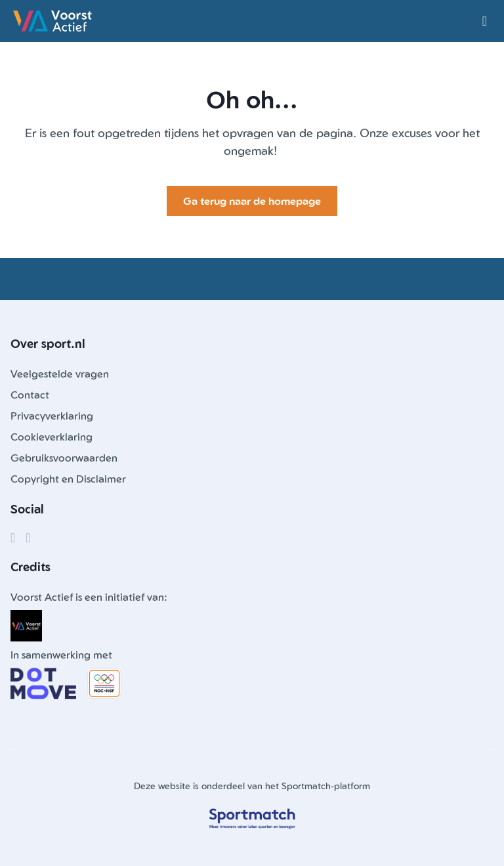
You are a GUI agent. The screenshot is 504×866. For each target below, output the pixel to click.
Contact (30, 395)
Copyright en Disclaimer (68, 479)
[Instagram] (28, 538)
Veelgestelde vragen (60, 374)
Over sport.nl (48, 343)
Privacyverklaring (52, 416)
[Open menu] (485, 21)
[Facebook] (13, 538)
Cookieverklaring (52, 437)
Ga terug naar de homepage (252, 201)
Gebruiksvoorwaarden (64, 458)
